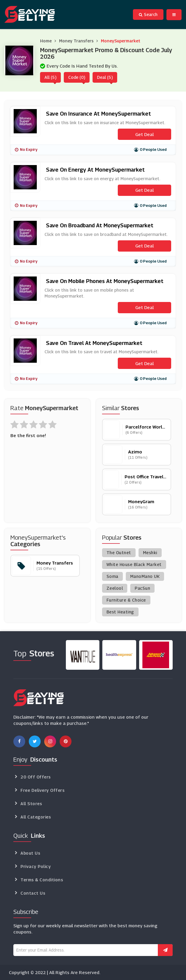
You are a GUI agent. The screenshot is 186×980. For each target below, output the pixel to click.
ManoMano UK (145, 576)
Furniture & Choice (126, 600)
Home (46, 41)
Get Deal (144, 134)
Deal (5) (105, 77)
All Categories (36, 817)
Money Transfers (76, 41)
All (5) (50, 77)
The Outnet (119, 553)
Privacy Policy (36, 866)
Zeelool (115, 588)
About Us (30, 853)
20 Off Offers (36, 777)
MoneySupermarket (121, 41)
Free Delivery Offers (42, 790)
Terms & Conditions (42, 880)
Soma (112, 576)
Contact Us (33, 893)
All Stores (31, 804)
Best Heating (120, 612)
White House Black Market (134, 564)
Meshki (150, 553)
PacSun (142, 588)
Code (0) (77, 77)
